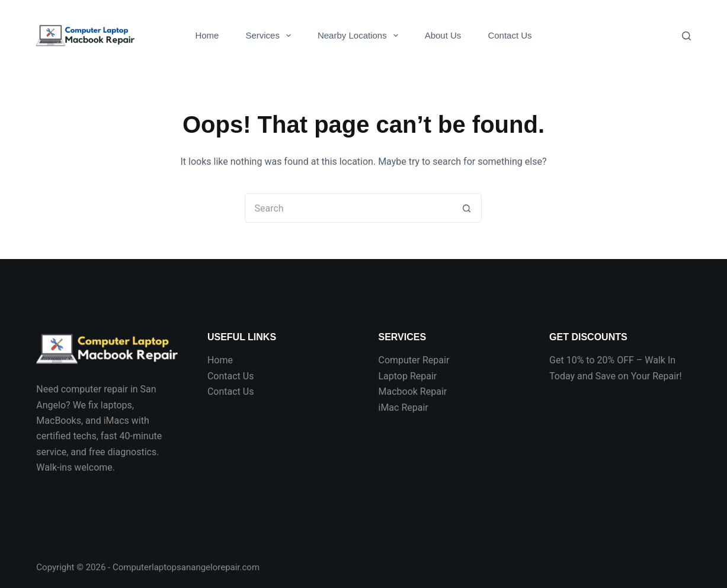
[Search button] (467, 208)
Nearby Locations (360, 36)
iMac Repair (403, 408)
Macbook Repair (412, 392)
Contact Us (510, 35)
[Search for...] (348, 208)
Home (207, 35)
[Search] (686, 36)
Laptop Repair (407, 376)
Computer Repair (414, 360)
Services (270, 36)
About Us (443, 35)
